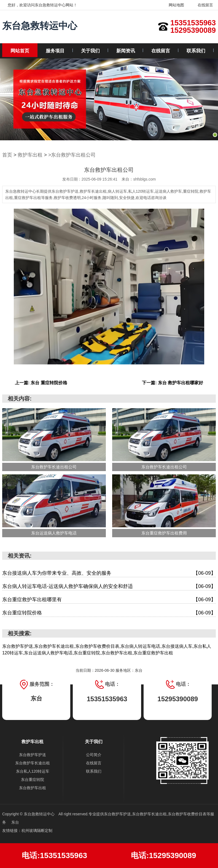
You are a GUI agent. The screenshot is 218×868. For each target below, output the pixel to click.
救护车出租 (30, 155)
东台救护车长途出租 (33, 763)
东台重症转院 (33, 780)
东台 (15, 822)
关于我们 (90, 51)
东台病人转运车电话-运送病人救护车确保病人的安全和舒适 (109, 586)
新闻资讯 (126, 51)
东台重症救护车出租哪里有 (109, 600)
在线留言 (202, 5)
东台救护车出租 (33, 788)
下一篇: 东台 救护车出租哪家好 (173, 383)
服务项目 (55, 51)
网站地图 (173, 5)
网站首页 (20, 51)
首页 (7, 155)
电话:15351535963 (54, 855)
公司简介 (94, 755)
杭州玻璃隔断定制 (37, 831)
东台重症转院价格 (109, 613)
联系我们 (196, 51)
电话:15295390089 (164, 855)
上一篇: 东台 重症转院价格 (41, 383)
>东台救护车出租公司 (72, 155)
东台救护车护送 (33, 755)
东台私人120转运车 (33, 771)
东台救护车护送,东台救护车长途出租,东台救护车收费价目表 (155, 814)
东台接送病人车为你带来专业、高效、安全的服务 (109, 573)
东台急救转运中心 (40, 26)
